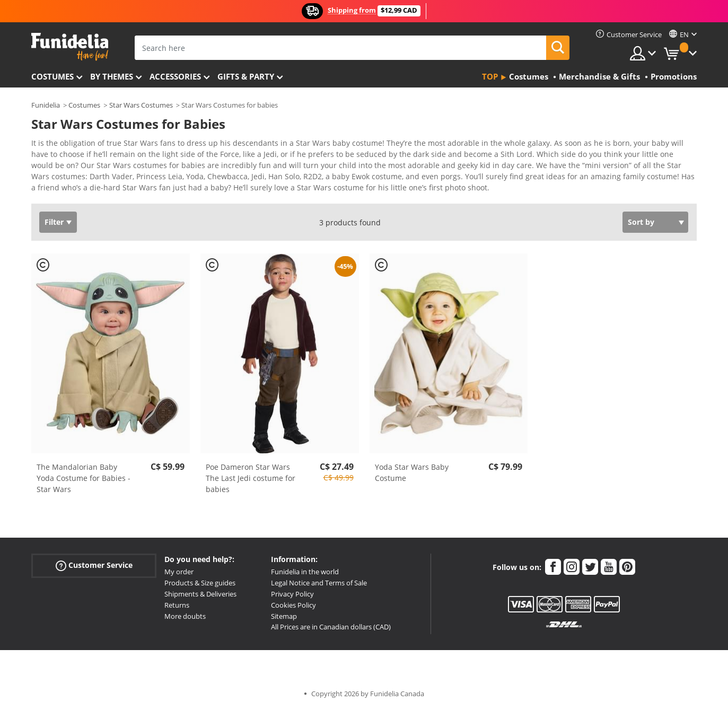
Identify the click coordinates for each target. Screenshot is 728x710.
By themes (112, 76)
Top (490, 76)
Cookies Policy (293, 605)
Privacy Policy (292, 594)
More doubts (185, 616)
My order (179, 572)
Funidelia (46, 105)
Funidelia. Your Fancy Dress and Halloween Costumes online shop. (70, 47)
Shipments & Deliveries (200, 594)
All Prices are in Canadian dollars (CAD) (331, 627)
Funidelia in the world (305, 572)
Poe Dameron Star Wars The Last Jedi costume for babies (251, 478)
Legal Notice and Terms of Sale (319, 583)
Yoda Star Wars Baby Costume (412, 472)
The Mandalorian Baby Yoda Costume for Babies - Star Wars (84, 478)
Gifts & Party (246, 76)
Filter (54, 222)
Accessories (175, 76)
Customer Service (94, 566)
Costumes (52, 76)
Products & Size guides (200, 583)
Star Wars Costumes (141, 105)
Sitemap (284, 616)
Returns (177, 605)
